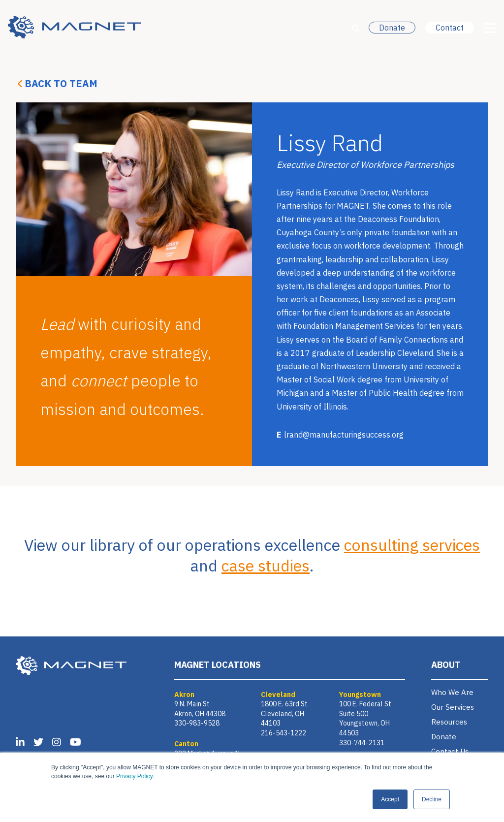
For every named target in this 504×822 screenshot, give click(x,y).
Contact (450, 28)
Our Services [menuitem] (453, 707)
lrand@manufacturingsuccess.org (344, 435)
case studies (266, 566)
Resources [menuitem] (449, 722)
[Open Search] (356, 29)
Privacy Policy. (135, 776)
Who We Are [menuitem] (452, 692)
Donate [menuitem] (444, 737)
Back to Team (61, 83)
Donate (392, 28)
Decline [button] (432, 799)
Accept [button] (390, 799)
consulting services (412, 545)
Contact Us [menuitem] (450, 751)
